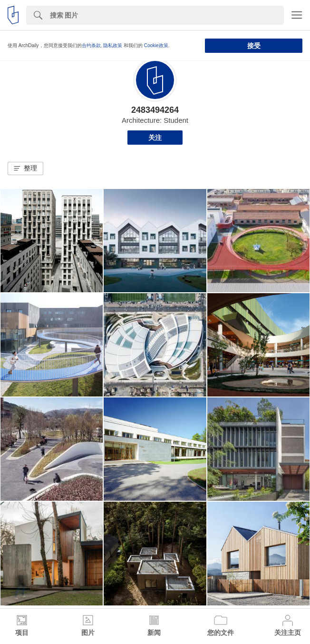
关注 (155, 138)
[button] (25, 168)
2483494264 (155, 110)
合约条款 (91, 45)
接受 (254, 46)
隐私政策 (113, 45)
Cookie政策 (156, 45)
